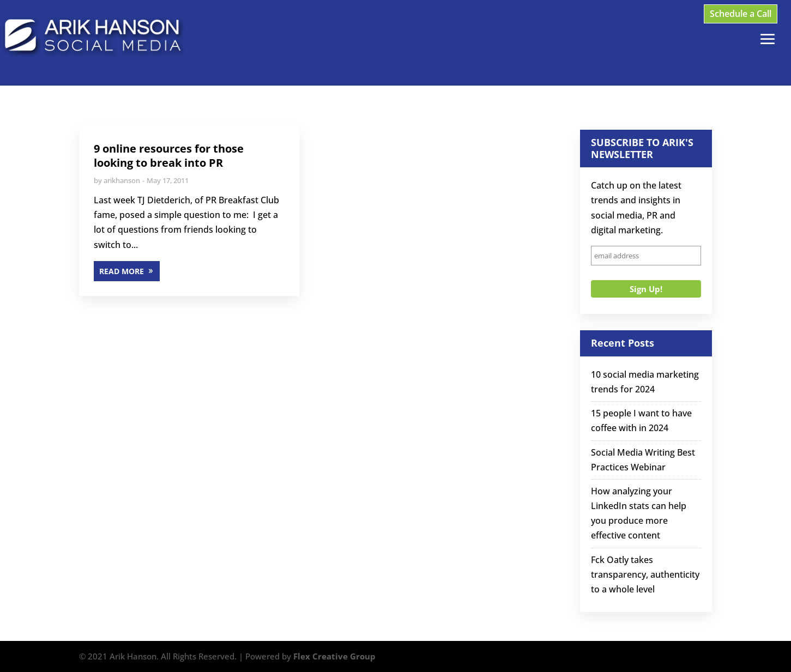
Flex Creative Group (334, 656)
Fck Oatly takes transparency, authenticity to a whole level (645, 574)
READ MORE (122, 271)
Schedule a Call (741, 14)
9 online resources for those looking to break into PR (169, 156)
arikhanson (122, 180)
